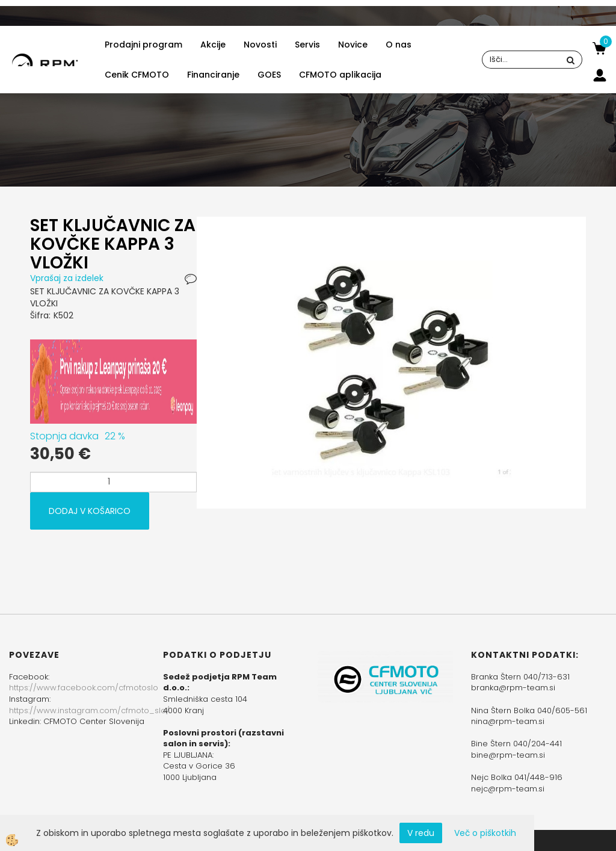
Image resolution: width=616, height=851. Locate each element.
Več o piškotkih (485, 833)
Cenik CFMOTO (137, 75)
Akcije (213, 45)
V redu (421, 833)
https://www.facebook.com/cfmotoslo (84, 688)
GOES (269, 75)
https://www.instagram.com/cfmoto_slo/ (89, 710)
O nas (399, 45)
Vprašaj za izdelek (67, 278)
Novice (353, 45)
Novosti (260, 45)
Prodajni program (143, 45)
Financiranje (213, 75)
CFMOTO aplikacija (340, 75)
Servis (307, 45)
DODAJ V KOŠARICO (90, 511)
